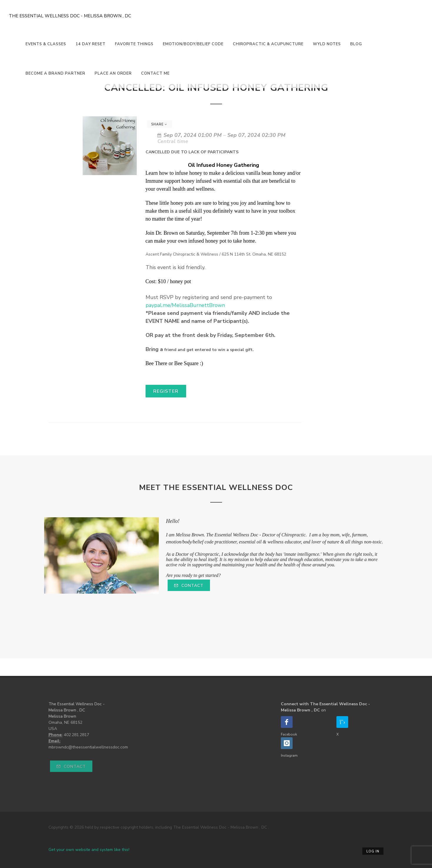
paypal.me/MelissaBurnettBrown (185, 305)
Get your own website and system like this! (89, 850)
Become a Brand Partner (55, 73)
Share (159, 124)
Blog (356, 44)
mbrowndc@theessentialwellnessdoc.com (88, 747)
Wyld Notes (327, 44)
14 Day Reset (91, 44)
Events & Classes (46, 44)
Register (166, 391)
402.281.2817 (76, 735)
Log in (373, 851)
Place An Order (113, 73)
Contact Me (155, 73)
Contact (189, 586)
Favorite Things (134, 44)
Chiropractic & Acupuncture (268, 44)
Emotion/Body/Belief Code (193, 44)
